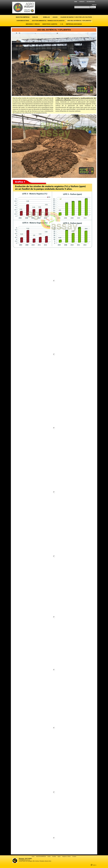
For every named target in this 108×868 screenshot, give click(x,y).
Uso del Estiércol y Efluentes (79, 21)
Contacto (82, 2)
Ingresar (94, 5)
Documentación (91, 2)
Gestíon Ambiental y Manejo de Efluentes (48, 21)
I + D (62, 24)
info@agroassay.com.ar (24, 860)
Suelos (35, 17)
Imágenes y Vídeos (33, 24)
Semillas (46, 17)
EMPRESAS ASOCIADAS (74, 24)
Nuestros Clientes (50, 24)
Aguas (55, 17)
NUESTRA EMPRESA (23, 17)
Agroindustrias (23, 21)
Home (76, 2)
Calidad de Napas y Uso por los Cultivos (76, 17)
